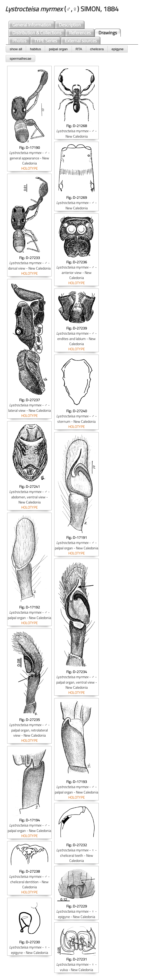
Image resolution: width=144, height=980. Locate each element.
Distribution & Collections (37, 33)
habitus (35, 49)
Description (70, 25)
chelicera (97, 49)
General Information (32, 25)
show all (16, 49)
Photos (19, 41)
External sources (81, 41)
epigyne (118, 49)
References (80, 33)
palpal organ (58, 49)
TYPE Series (46, 41)
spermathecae (20, 59)
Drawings (108, 33)
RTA (79, 49)
